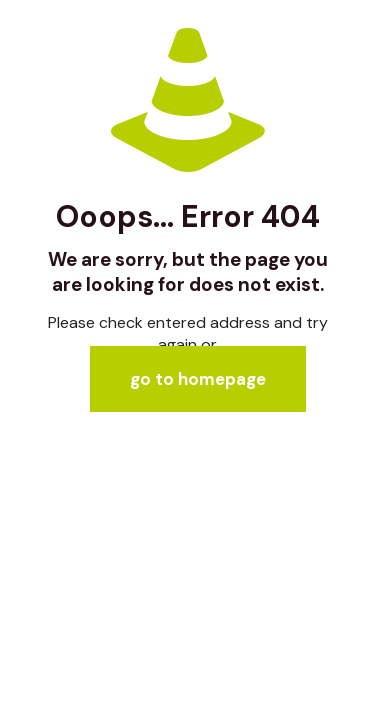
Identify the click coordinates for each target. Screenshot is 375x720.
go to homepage (198, 379)
